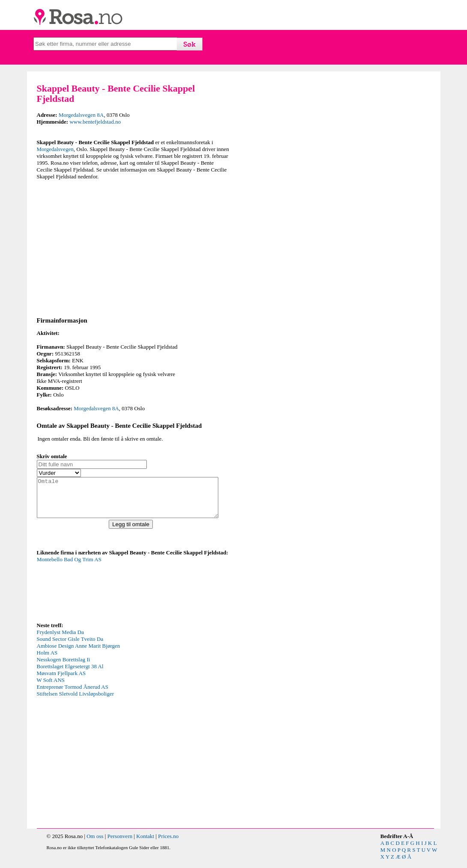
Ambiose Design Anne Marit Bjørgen (79, 653)
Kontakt (145, 844)
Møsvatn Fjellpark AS (61, 681)
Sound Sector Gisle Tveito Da (70, 647)
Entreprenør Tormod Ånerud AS (73, 695)
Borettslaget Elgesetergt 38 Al (70, 674)
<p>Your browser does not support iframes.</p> (101, 596)
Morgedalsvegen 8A (81, 115)
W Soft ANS (51, 688)
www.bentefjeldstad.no (95, 122)
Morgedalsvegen (55, 149)
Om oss (95, 844)
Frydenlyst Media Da (60, 640)
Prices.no (168, 844)
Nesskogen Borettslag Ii (64, 667)
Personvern (120, 844)
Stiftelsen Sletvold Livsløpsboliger (76, 701)
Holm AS (47, 660)
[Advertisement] (133, 247)
